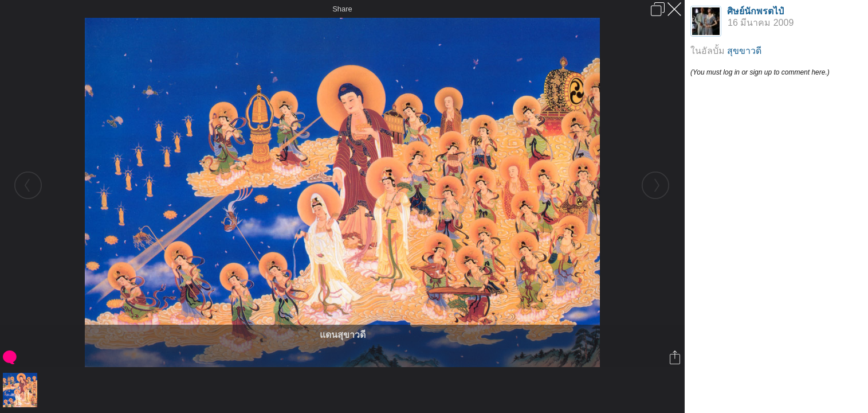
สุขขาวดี (744, 51)
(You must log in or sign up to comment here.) (760, 72)
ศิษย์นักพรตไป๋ (755, 11)
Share (342, 9)
